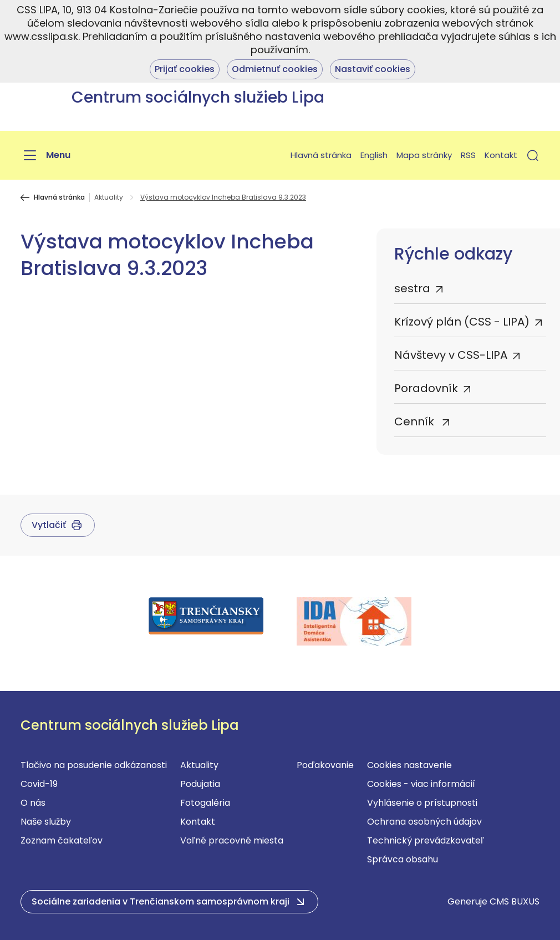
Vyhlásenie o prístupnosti (422, 803)
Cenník (416, 421)
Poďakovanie (325, 765)
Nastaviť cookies (373, 69)
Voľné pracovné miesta (232, 840)
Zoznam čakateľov (62, 840)
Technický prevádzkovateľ (426, 840)
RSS (468, 155)
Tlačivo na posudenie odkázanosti (94, 765)
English (374, 155)
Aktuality (109, 197)
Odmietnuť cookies (275, 69)
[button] (533, 155)
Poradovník (426, 388)
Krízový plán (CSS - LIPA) (462, 322)
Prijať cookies (185, 69)
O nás (33, 803)
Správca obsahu (403, 859)
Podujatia (200, 784)
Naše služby (46, 822)
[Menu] (45, 155)
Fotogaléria (205, 803)
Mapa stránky (424, 155)
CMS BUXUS (515, 901)
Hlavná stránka (321, 155)
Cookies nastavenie (409, 765)
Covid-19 (39, 784)
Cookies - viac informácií (421, 784)
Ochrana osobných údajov (424, 822)
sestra (412, 288)
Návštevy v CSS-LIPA (451, 355)
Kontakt (501, 155)
